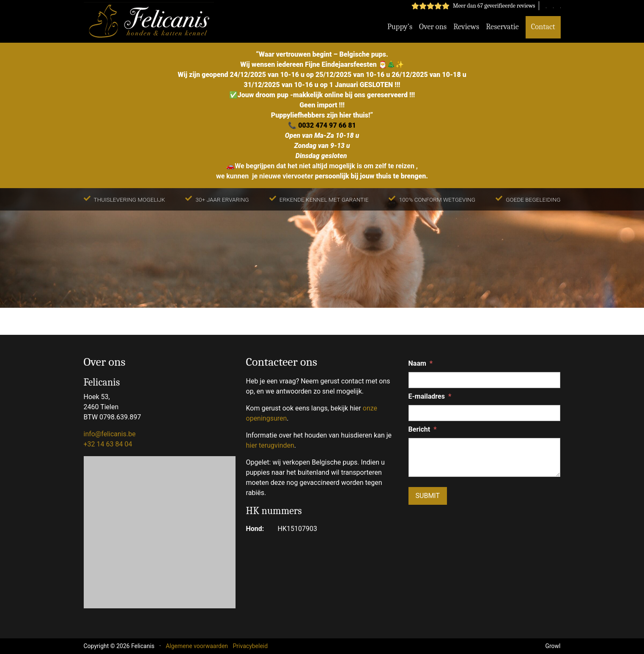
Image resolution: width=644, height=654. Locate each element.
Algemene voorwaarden (197, 646)
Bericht (423, 430)
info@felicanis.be (110, 434)
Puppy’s (400, 27)
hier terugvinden (270, 445)
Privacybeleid (251, 646)
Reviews (466, 27)
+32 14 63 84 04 (108, 444)
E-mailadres (430, 397)
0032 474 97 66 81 (327, 125)
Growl (553, 646)
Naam (421, 364)
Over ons (433, 27)
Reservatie (502, 27)
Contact (543, 27)
